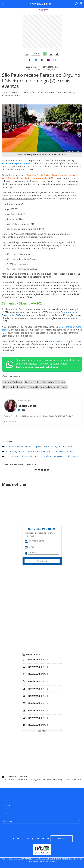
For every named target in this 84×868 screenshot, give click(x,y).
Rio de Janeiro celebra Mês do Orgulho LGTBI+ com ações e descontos (37, 446)
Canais (6, 797)
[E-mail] (23, 410)
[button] (30, 60)
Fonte (36, 54)
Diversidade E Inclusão (14, 387)
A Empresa (7, 821)
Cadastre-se (42, 561)
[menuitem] (42, 796)
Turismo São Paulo (13, 382)
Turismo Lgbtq (32, 382)
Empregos (7, 813)
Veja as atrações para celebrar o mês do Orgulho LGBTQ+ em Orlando (37, 451)
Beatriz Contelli (32, 67)
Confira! (69, 416)
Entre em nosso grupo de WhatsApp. (37, 367)
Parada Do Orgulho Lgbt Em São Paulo (48, 387)
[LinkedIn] (19, 410)
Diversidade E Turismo (54, 382)
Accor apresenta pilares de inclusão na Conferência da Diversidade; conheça (41, 456)
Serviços (6, 805)
